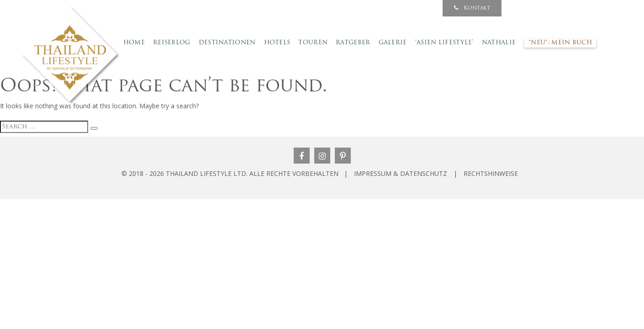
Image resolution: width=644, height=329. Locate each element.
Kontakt (472, 8)
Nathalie (499, 43)
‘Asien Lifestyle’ (444, 43)
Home (134, 43)
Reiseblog (172, 43)
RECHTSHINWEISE (491, 173)
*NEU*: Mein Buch (560, 43)
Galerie (393, 43)
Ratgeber (353, 43)
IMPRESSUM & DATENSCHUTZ (401, 173)
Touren (313, 43)
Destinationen (227, 43)
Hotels (277, 43)
